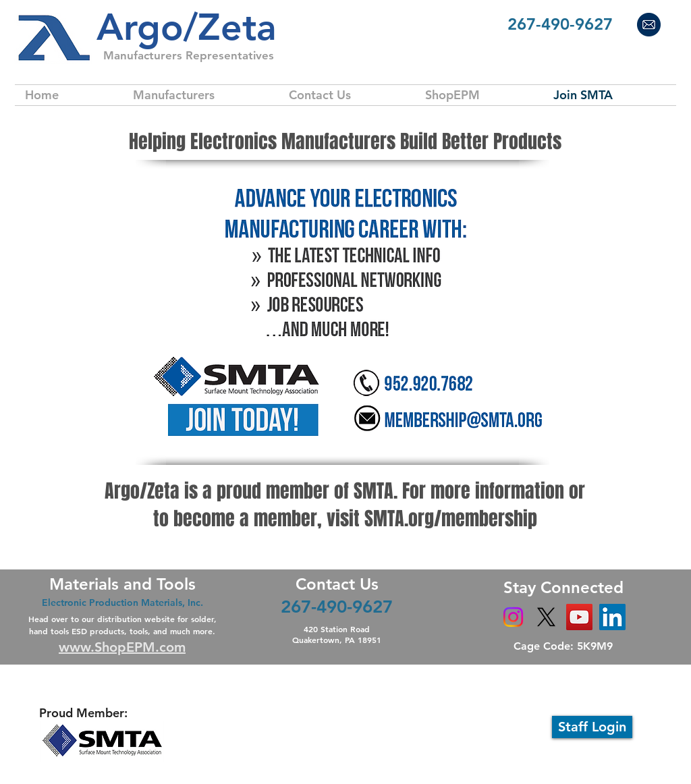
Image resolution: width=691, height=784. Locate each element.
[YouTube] (579, 617)
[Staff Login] (592, 727)
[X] (546, 617)
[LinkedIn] (612, 617)
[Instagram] (513, 617)
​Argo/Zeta (187, 27)
